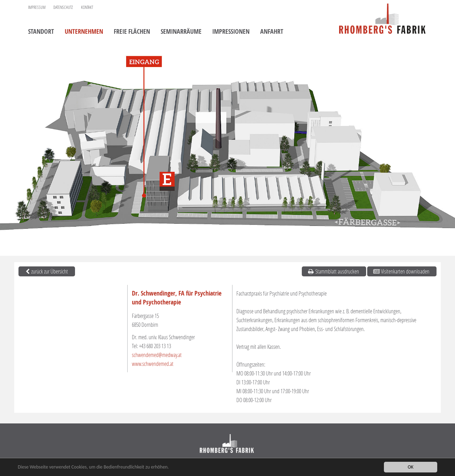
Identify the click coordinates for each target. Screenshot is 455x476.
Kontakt (87, 7)
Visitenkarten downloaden (401, 271)
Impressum (37, 7)
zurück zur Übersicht (46, 271)
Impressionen (231, 32)
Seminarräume (181, 32)
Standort (41, 32)
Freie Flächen (132, 32)
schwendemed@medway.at (157, 355)
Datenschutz (63, 7)
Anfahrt (272, 32)
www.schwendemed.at (153, 364)
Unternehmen (84, 32)
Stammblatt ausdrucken (333, 271)
